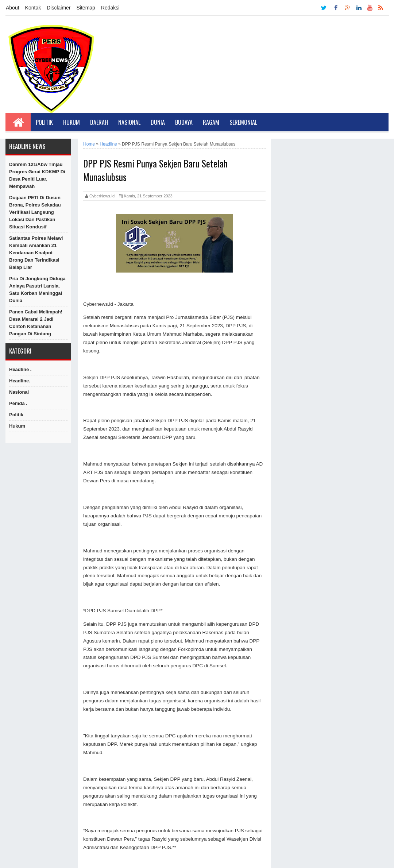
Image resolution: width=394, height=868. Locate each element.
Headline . (20, 369)
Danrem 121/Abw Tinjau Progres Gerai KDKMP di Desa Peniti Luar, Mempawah (37, 175)
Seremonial (243, 122)
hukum (17, 426)
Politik (44, 122)
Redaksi (110, 8)
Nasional (129, 122)
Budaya (184, 122)
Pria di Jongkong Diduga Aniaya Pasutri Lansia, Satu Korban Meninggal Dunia (37, 290)
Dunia (158, 122)
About (13, 8)
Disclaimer (59, 8)
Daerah (99, 122)
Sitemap (86, 8)
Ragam (211, 122)
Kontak (33, 8)
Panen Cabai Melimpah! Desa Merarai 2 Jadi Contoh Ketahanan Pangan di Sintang (36, 323)
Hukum (72, 122)
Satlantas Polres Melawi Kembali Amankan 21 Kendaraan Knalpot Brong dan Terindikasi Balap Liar (36, 253)
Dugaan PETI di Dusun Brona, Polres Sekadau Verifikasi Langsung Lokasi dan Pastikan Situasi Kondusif (35, 212)
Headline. (20, 381)
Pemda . (18, 403)
